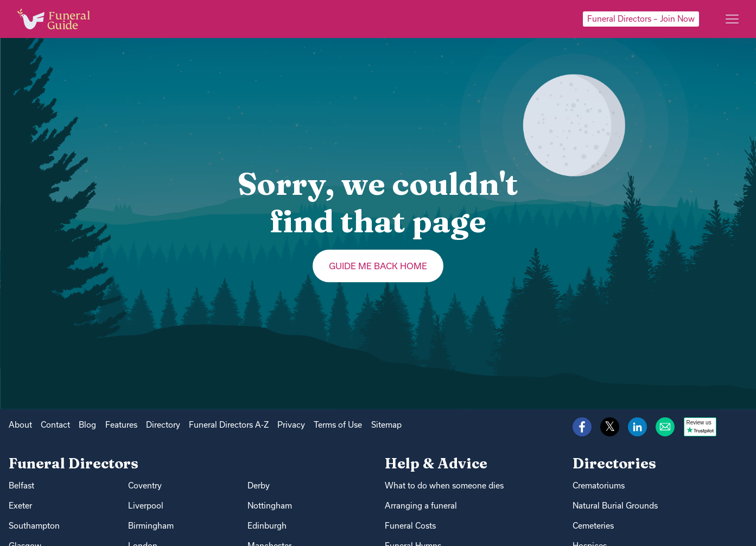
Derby (259, 485)
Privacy (291, 425)
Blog (87, 425)
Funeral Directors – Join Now (641, 19)
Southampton (34, 526)
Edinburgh (267, 526)
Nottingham (270, 506)
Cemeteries (593, 526)
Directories (614, 463)
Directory (163, 425)
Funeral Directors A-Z (229, 425)
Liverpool (146, 506)
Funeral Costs (410, 526)
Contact (55, 425)
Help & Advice (436, 463)
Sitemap (386, 425)
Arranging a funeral (421, 506)
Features (121, 425)
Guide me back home (378, 266)
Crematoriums (599, 485)
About (20, 425)
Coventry (145, 485)
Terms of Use (338, 425)
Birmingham (151, 526)
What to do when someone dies (444, 485)
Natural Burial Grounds (615, 506)
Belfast (21, 485)
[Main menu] (732, 19)
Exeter (20, 506)
